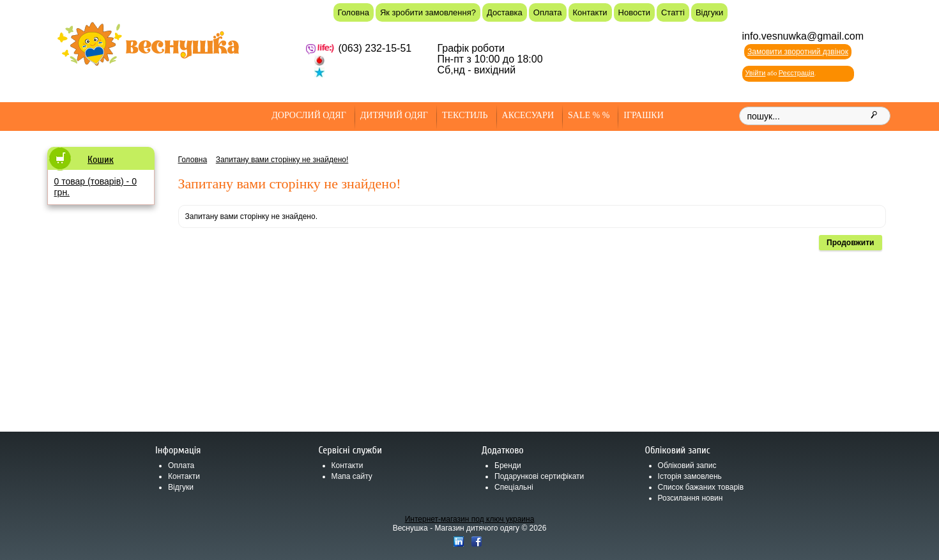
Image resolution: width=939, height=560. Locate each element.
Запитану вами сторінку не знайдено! (282, 160)
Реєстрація (797, 73)
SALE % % (589, 115)
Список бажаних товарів (701, 487)
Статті (673, 12)
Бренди (508, 465)
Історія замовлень (690, 476)
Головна (354, 12)
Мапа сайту (352, 476)
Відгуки (709, 12)
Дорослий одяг (309, 115)
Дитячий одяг (394, 115)
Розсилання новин (691, 498)
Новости (634, 12)
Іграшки (643, 115)
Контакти (590, 12)
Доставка (505, 12)
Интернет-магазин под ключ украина (470, 519)
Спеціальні (514, 487)
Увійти (756, 73)
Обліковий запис (687, 465)
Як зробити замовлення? (428, 12)
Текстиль (465, 115)
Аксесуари (528, 115)
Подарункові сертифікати (539, 476)
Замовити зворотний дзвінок (798, 52)
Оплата (548, 12)
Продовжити (850, 243)
